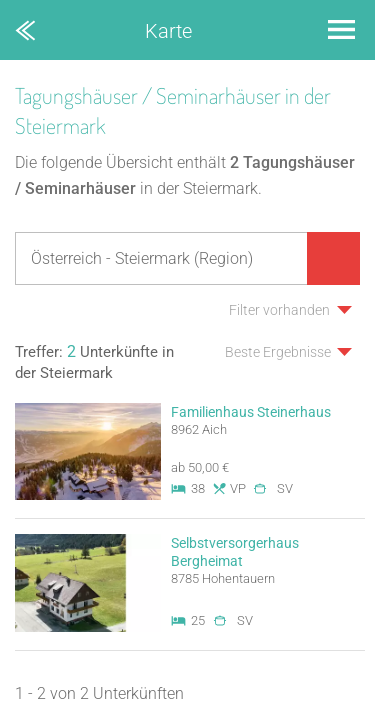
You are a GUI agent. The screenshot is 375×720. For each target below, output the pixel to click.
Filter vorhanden (279, 310)
